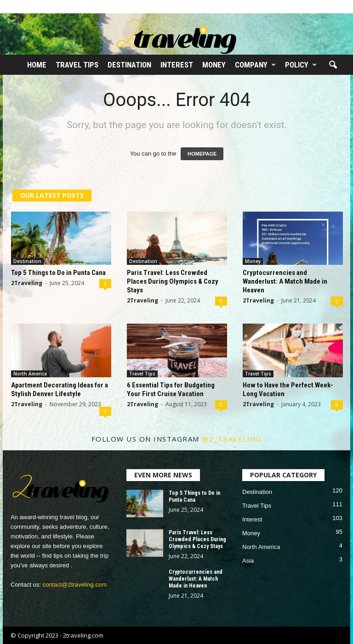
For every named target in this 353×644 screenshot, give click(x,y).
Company (255, 65)
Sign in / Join (19, 6)
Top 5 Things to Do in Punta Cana (58, 273)
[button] (333, 65)
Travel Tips (77, 65)
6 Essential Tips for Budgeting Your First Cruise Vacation (171, 389)
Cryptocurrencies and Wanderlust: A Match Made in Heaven (285, 281)
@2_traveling (232, 439)
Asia (248, 561)
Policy (301, 65)
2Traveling (27, 283)
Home (37, 65)
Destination (129, 65)
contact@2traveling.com (74, 585)
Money (214, 65)
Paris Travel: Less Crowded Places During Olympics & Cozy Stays (173, 281)
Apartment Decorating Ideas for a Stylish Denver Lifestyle (60, 389)
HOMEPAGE (202, 154)
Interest (177, 65)
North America (30, 374)
